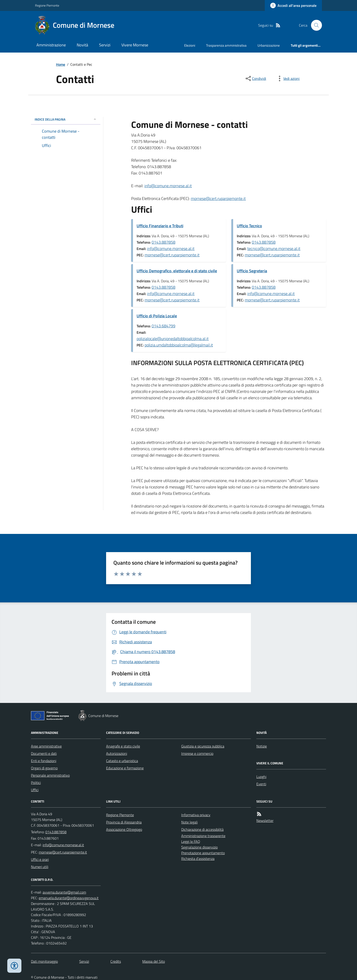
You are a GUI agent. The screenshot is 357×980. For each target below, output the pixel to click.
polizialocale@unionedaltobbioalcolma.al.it (173, 339)
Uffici (35, 790)
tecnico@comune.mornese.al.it (274, 249)
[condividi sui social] (255, 78)
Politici (36, 783)
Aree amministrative (46, 746)
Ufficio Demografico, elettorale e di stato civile (177, 271)
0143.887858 (163, 242)
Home (61, 64)
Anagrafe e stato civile (123, 746)
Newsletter (265, 821)
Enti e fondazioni (44, 761)
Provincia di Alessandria (124, 822)
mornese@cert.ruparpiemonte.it (218, 198)
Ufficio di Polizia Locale (157, 316)
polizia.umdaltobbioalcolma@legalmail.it (179, 345)
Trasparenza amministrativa (226, 45)
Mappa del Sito (154, 961)
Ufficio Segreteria (252, 271)
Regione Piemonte (47, 5)
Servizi (105, 45)
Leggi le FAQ (191, 841)
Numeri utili (40, 867)
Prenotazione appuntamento (203, 853)
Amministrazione (51, 45)
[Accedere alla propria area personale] (293, 5)
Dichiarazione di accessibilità (202, 829)
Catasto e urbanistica (122, 761)
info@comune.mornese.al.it (168, 186)
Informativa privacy (196, 815)
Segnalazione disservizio (199, 847)
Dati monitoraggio (44, 961)
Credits (116, 961)
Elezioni (190, 45)
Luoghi (261, 777)
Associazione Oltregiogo (124, 829)
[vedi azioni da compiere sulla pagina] (288, 78)
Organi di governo (44, 768)
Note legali (189, 822)
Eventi (261, 784)
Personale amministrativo (50, 775)
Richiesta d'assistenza (198, 859)
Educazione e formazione (125, 768)
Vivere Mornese (135, 45)
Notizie (262, 746)
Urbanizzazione (269, 45)
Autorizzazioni (117, 753)
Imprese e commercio (197, 753)
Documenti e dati (44, 753)
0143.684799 (163, 326)
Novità (82, 45)
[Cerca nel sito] (315, 25)
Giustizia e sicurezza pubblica (203, 746)
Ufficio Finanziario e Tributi (160, 226)
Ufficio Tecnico (249, 226)
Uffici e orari (40, 859)
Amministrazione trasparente (203, 836)
